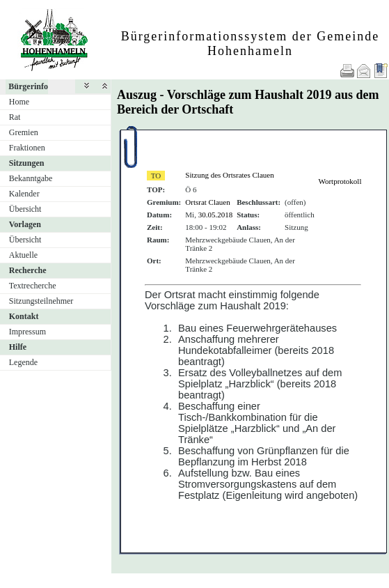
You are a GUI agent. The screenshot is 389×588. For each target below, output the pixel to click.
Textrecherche (33, 286)
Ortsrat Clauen (207, 202)
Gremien (24, 132)
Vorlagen (25, 224)
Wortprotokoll (340, 181)
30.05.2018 (216, 215)
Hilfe (18, 347)
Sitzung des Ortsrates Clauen (229, 175)
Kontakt (24, 316)
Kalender (24, 194)
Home (19, 102)
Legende (23, 362)
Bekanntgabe (31, 178)
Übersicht (25, 209)
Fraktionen (27, 148)
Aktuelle (23, 255)
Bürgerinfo (28, 86)
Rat (15, 117)
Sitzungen (27, 163)
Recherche (28, 270)
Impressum (27, 332)
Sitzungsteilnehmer (41, 301)
